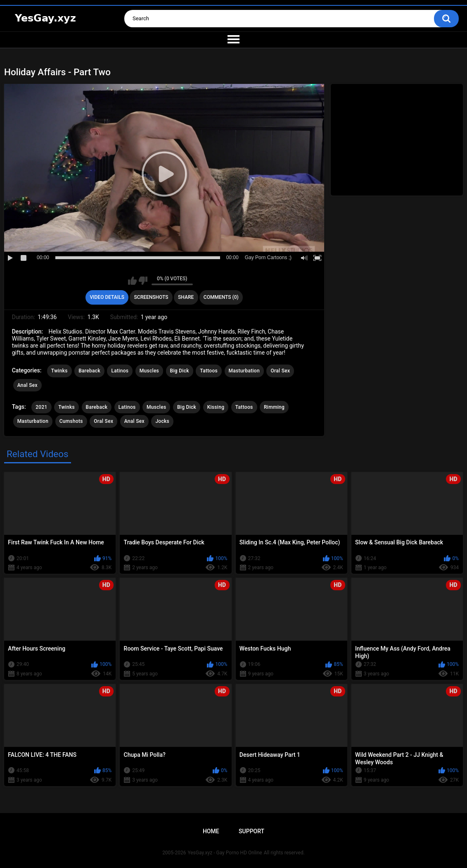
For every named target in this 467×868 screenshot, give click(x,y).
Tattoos (209, 371)
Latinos (120, 371)
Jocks (162, 421)
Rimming (274, 407)
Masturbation (244, 371)
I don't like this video (143, 281)
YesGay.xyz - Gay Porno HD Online (225, 853)
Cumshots (71, 421)
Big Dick (180, 371)
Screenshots (151, 297)
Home (211, 831)
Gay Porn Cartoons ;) (268, 258)
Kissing (216, 407)
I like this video (132, 281)
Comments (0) (221, 297)
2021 (41, 407)
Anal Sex (27, 385)
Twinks (59, 371)
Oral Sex (280, 371)
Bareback (89, 371)
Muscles (149, 371)
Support (251, 831)
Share (186, 297)
